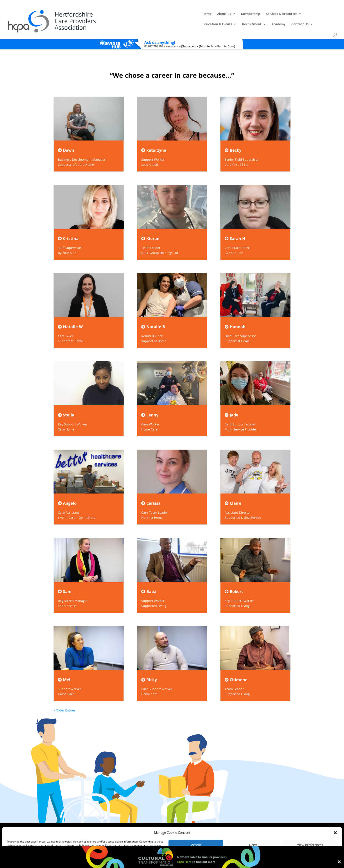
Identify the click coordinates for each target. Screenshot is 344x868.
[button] (335, 833)
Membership (145, 14)
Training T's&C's (194, 822)
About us (119, 14)
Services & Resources (176, 14)
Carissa (151, 493)
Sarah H (235, 228)
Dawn (66, 140)
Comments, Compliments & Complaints (141, 822)
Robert (234, 581)
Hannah (235, 316)
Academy (278, 14)
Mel (64, 669)
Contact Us (299, 14)
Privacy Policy (174, 822)
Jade (231, 404)
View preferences (310, 845)
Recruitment (251, 14)
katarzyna (154, 140)
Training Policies (215, 822)
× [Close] (339, 861)
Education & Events (217, 14)
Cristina (68, 228)
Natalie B (153, 316)
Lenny (150, 404)
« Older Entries (64, 700)
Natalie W (70, 316)
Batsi (149, 581)
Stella (66, 404)
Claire (233, 493)
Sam (65, 581)
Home (101, 14)
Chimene (236, 669)
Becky (233, 140)
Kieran (150, 228)
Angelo (67, 493)
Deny (253, 845)
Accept (196, 845)
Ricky (149, 669)
